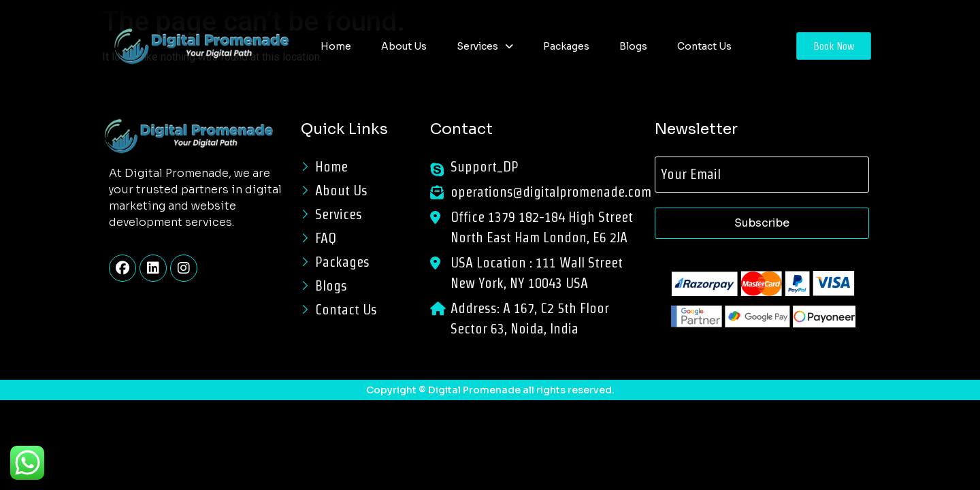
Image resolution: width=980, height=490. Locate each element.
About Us (404, 46)
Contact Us (704, 46)
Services (485, 46)
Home (336, 46)
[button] (485, 46)
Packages (566, 46)
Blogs (633, 46)
